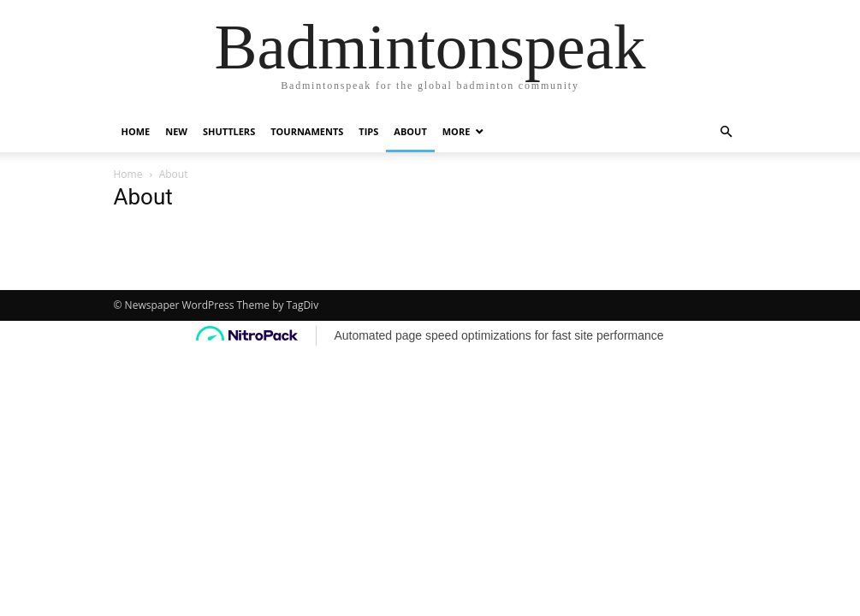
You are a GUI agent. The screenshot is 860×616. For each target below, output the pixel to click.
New (176, 131)
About (410, 131)
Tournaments (307, 131)
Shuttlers (229, 131)
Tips (368, 131)
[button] (727, 132)
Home (136, 131)
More (457, 131)
